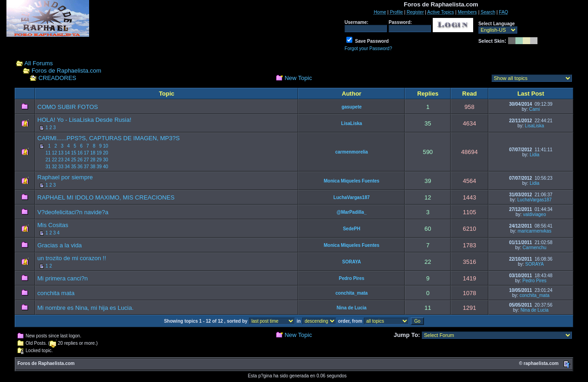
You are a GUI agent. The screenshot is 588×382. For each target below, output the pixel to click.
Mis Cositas (53, 225)
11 (48, 153)
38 (93, 167)
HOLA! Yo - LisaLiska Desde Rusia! (84, 120)
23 (61, 160)
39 (99, 167)
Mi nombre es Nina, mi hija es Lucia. (85, 308)
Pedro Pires (352, 278)
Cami (534, 109)
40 (105, 167)
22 (54, 160)
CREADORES (57, 78)
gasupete (351, 107)
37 (86, 167)
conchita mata (56, 293)
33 (61, 167)
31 (48, 167)
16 (80, 153)
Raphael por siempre (65, 177)
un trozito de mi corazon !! (72, 258)
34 (67, 167)
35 (74, 167)
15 (74, 153)
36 (80, 167)
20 (105, 153)
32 (54, 167)
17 (86, 153)
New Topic (298, 78)
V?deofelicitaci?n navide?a (73, 212)
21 (48, 160)
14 (67, 153)
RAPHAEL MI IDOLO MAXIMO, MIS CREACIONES (106, 197)
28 (93, 160)
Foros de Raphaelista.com (67, 71)
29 (99, 160)
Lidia (534, 155)
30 (105, 160)
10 (105, 146)
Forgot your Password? (368, 48)
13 (61, 153)
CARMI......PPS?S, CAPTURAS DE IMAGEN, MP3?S (108, 138)
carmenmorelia (352, 152)
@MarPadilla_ (352, 212)
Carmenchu (535, 248)
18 (93, 153)
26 (80, 160)
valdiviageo (534, 214)
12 (54, 153)
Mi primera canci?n (62, 278)
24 (67, 160)
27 (86, 160)
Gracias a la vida (59, 245)
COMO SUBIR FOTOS (68, 107)
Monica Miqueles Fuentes (352, 181)
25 (74, 160)
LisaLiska (352, 123)
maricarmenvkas (534, 231)
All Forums (39, 63)
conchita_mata (351, 293)
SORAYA (352, 262)
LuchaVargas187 (352, 197)
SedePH (351, 229)
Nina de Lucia (352, 308)
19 (99, 153)
